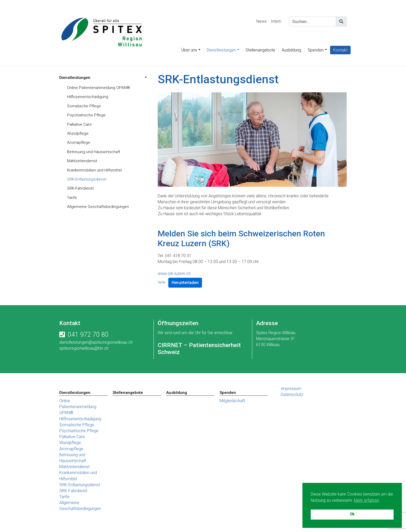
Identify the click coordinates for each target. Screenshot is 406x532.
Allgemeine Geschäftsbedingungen (98, 209)
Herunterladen (185, 283)
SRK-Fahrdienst (81, 190)
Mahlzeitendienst (82, 162)
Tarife (72, 200)
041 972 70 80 (88, 335)
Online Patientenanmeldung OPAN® (99, 88)
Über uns (189, 50)
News (262, 21)
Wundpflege (78, 134)
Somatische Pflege (85, 106)
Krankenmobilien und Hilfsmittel (95, 172)
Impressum (291, 389)
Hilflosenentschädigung (88, 97)
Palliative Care (80, 125)
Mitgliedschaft (232, 401)
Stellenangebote (260, 50)
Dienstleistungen (221, 50)
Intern (276, 21)
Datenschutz (292, 395)
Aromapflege (79, 144)
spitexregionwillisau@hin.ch (84, 348)
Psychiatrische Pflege (87, 116)
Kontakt (340, 50)
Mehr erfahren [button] (367, 500)
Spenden (316, 50)
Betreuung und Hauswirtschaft (94, 153)
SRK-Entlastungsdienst (87, 181)
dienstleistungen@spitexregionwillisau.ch (96, 342)
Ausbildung (291, 50)
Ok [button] (352, 514)
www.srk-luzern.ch (174, 274)
